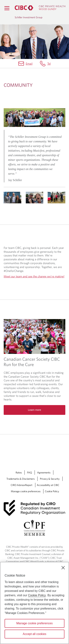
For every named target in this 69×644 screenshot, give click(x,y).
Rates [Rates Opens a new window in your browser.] (19, 472)
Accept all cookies (34, 634)
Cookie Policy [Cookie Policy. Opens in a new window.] (37, 595)
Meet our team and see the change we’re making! (34, 276)
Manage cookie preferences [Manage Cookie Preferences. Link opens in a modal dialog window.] (26, 491)
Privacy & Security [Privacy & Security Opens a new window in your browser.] (50, 479)
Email (29, 64)
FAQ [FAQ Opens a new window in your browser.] (29, 472)
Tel (49, 64)
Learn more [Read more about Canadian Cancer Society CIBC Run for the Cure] (35, 410)
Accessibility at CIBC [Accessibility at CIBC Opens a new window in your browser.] (48, 485)
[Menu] (7, 8)
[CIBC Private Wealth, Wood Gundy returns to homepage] (40, 8)
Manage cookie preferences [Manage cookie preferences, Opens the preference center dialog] (34, 623)
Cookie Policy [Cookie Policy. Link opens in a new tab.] (52, 491)
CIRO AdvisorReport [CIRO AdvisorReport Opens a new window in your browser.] (22, 485)
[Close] (63, 568)
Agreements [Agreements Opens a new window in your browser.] (44, 472)
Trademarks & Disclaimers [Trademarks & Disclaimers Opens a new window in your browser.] (21, 479)
